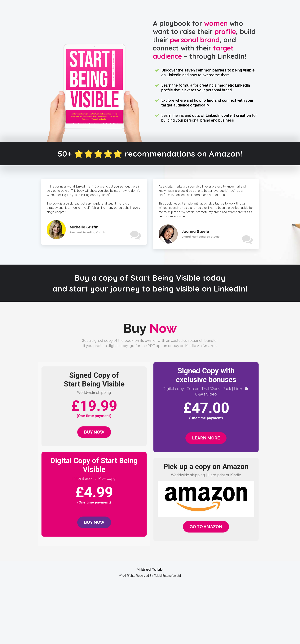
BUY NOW (94, 432)
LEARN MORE (206, 438)
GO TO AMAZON (206, 527)
